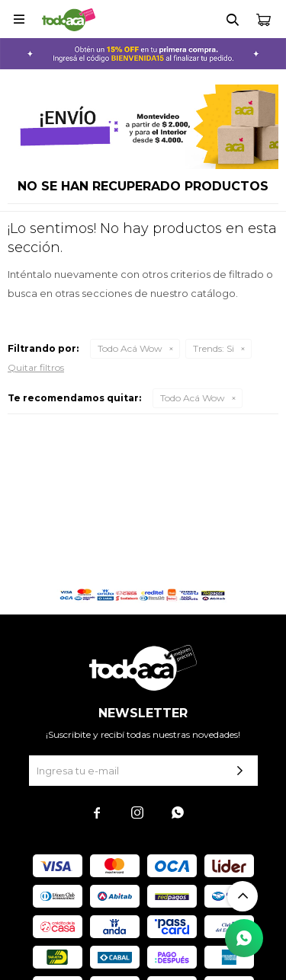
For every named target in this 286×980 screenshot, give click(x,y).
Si (214, 348)
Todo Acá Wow (130, 348)
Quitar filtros (36, 367)
